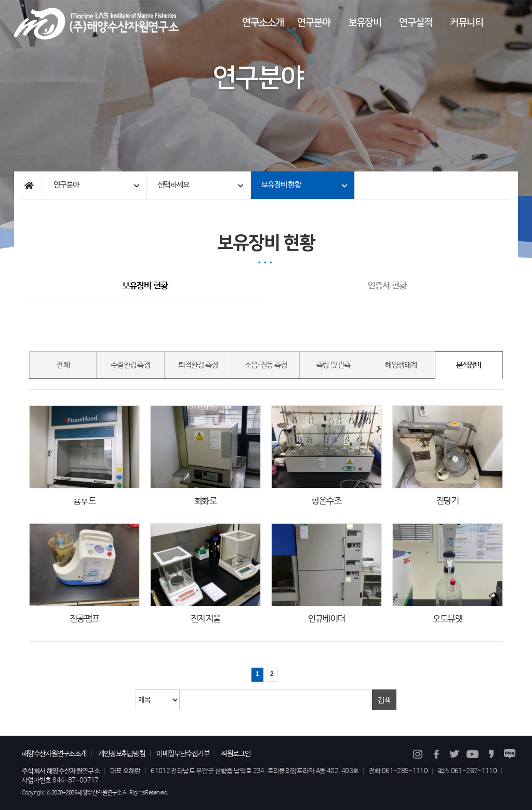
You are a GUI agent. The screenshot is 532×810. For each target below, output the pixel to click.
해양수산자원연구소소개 (54, 754)
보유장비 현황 (281, 185)
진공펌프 (84, 619)
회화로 (205, 501)
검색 (384, 700)
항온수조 (327, 501)
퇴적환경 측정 (198, 365)
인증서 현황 (387, 287)
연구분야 (314, 23)
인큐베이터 (327, 619)
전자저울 (205, 619)
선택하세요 (173, 185)
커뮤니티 (467, 23)
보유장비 (365, 23)
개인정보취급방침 (122, 754)
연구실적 (416, 23)
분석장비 (469, 365)
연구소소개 (263, 23)
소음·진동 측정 (266, 365)
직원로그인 (236, 754)
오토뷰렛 (448, 619)
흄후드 (84, 501)
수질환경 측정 (130, 365)
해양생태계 (401, 365)
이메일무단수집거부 (183, 754)
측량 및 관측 (334, 365)
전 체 (63, 365)
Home (28, 186)
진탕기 (448, 501)
